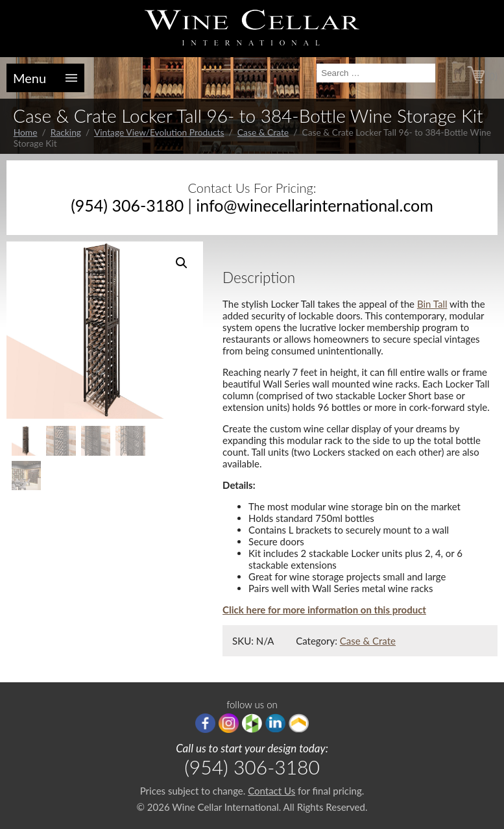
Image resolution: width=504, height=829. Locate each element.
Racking (66, 132)
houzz (252, 723)
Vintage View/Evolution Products (159, 132)
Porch (299, 723)
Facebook (205, 723)
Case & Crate (263, 132)
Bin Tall (432, 304)
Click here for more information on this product (324, 610)
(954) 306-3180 (127, 205)
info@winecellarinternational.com (315, 205)
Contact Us (271, 791)
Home (26, 132)
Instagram (229, 723)
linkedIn (275, 723)
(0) (492, 76)
